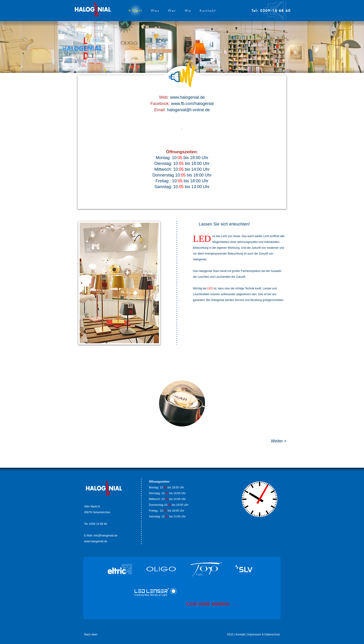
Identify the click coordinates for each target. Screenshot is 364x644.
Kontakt (208, 11)
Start (135, 11)
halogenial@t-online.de (188, 110)
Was (155, 11)
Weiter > (279, 441)
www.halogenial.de (187, 97)
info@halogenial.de (106, 536)
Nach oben (91, 634)
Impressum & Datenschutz (264, 634)
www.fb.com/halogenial (192, 104)
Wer (172, 11)
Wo (188, 11)
